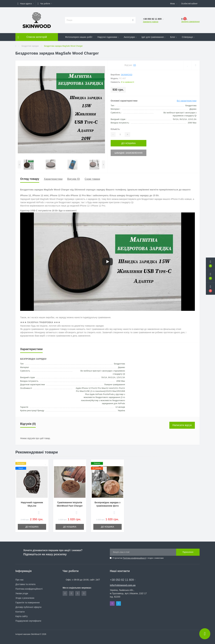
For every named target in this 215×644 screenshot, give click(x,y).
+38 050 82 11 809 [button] (123, 580)
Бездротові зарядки (30, 46)
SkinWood (127, 75)
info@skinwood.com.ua (123, 585)
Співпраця (188, 37)
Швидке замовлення (130, 152)
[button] (25, 4)
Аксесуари (130, 37)
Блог (174, 37)
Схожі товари (92, 179)
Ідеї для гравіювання (153, 37)
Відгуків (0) (74, 179)
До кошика (130, 143)
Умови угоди (22, 593)
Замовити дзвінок (151, 22)
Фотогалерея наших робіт (79, 37)
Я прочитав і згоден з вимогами (138, 558)
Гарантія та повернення (28, 603)
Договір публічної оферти (28, 607)
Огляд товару (30, 179)
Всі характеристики (187, 101)
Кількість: (115, 129)
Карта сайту (22, 616)
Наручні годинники (108, 37)
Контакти (20, 612)
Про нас (20, 580)
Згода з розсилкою (25, 598)
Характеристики (53, 179)
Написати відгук (182, 425)
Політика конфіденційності (134, 558)
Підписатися (188, 552)
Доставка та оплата (25, 584)
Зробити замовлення (190, 22)
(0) (135, 65)
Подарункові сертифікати (28, 621)
